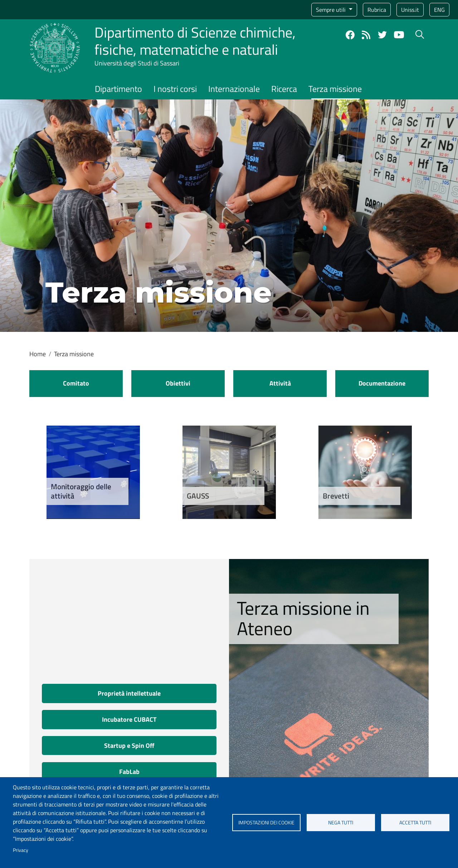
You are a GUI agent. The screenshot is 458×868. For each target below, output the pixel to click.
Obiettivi (178, 383)
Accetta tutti (415, 823)
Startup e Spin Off (129, 746)
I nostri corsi (175, 89)
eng (439, 10)
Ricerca (284, 89)
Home (38, 354)
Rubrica (377, 10)
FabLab (129, 772)
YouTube (399, 35)
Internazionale (234, 89)
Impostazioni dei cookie (266, 823)
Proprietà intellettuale (129, 693)
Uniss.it (410, 10)
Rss (366, 35)
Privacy (21, 850)
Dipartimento (118, 89)
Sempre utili (332, 10)
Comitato (76, 383)
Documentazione (382, 383)
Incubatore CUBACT (129, 719)
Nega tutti (341, 823)
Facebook (350, 35)
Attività (280, 383)
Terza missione (335, 89)
